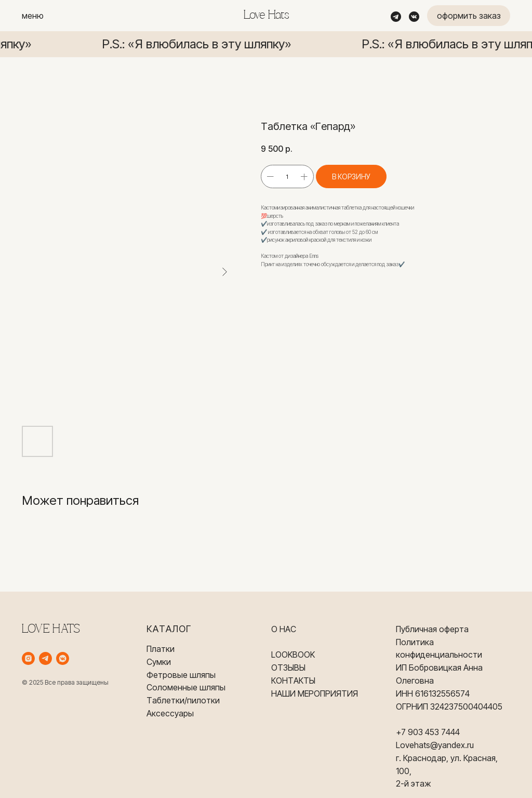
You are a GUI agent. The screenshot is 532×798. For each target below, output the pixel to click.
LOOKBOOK (293, 655)
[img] (396, 17)
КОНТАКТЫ (293, 681)
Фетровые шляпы (181, 675)
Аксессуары (170, 713)
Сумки (159, 662)
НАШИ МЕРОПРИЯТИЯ (315, 694)
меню (33, 16)
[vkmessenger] (63, 658)
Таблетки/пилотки (183, 700)
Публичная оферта (432, 629)
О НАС (284, 629)
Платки (161, 649)
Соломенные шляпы (186, 687)
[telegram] (45, 658)
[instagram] (28, 658)
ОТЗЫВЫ (288, 668)
